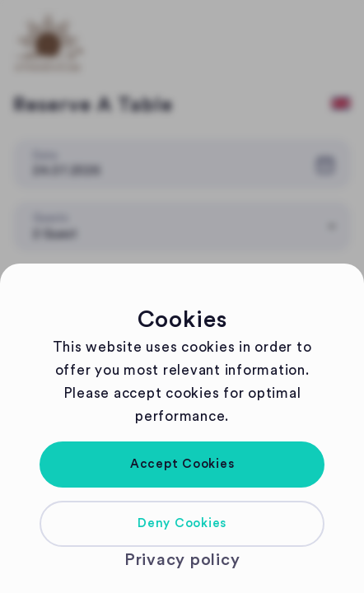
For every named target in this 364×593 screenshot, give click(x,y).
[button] (182, 465)
